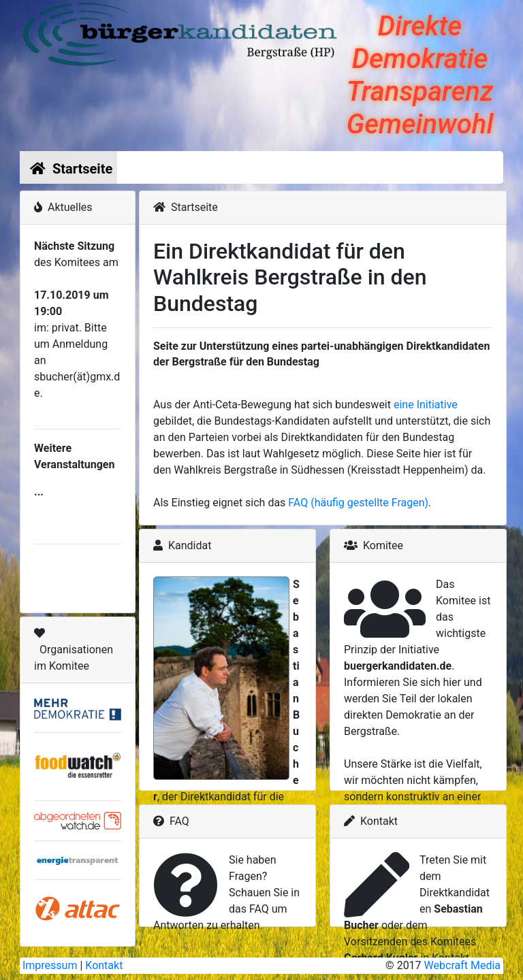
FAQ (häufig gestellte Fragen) (358, 503)
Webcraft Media (462, 965)
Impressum (50, 965)
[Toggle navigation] (484, 167)
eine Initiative (426, 405)
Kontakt (104, 965)
